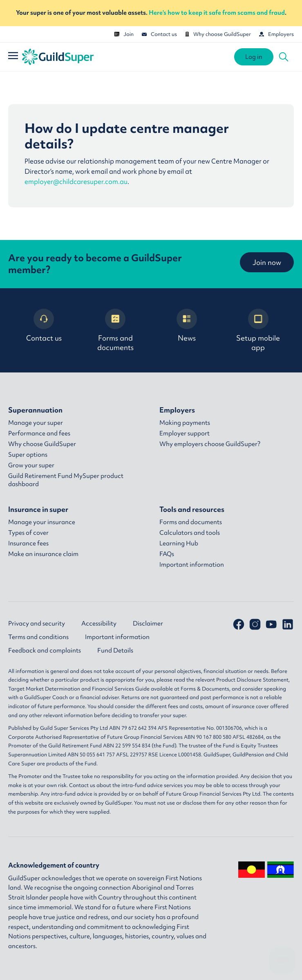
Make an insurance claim (43, 554)
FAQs (167, 554)
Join (124, 34)
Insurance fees (28, 543)
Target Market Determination (44, 689)
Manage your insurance (42, 522)
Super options (28, 455)
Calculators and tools (190, 533)
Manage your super (36, 423)
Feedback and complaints (45, 650)
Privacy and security (37, 623)
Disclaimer (148, 623)
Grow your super (31, 465)
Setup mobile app (258, 330)
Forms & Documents (205, 689)
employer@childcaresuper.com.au (76, 182)
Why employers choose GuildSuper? (210, 444)
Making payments (185, 423)
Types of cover (28, 533)
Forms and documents (115, 330)
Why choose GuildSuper (218, 34)
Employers (276, 34)
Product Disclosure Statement (252, 680)
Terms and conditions (38, 637)
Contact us (159, 34)
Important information (192, 565)
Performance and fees (39, 433)
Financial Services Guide (121, 689)
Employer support (185, 433)
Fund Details (115, 650)
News (187, 326)
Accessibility (99, 623)
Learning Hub (179, 543)
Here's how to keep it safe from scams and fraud (217, 13)
